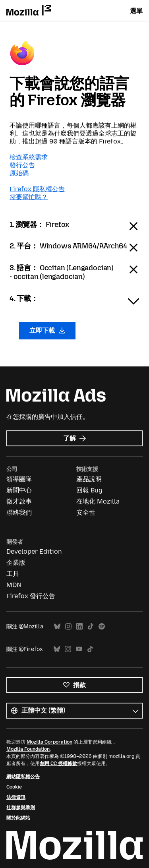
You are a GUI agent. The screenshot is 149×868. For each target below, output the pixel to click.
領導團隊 (19, 479)
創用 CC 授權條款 (58, 763)
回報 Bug (89, 490)
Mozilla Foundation (28, 749)
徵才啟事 (19, 501)
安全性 (86, 512)
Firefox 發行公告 (31, 596)
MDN (14, 585)
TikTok (91, 627)
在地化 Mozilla (98, 501)
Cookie (14, 787)
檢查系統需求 (29, 157)
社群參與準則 (21, 808)
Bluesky (57, 627)
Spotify (102, 627)
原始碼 (19, 173)
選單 (136, 11)
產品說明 (89, 479)
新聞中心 (19, 490)
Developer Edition (34, 551)
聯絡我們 (19, 512)
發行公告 (22, 165)
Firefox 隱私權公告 (37, 189)
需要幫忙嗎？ (29, 197)
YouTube (79, 649)
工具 (13, 574)
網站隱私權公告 (23, 777)
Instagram (68, 627)
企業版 (16, 563)
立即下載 (47, 330)
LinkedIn (79, 627)
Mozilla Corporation (49, 742)
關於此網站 (18, 818)
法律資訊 (16, 797)
